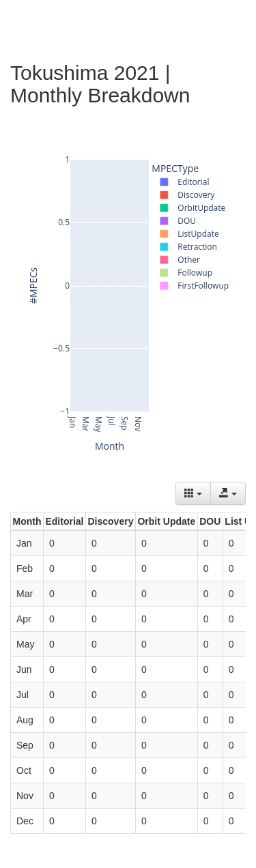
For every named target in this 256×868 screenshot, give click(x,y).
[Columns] (193, 493)
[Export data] (228, 493)
